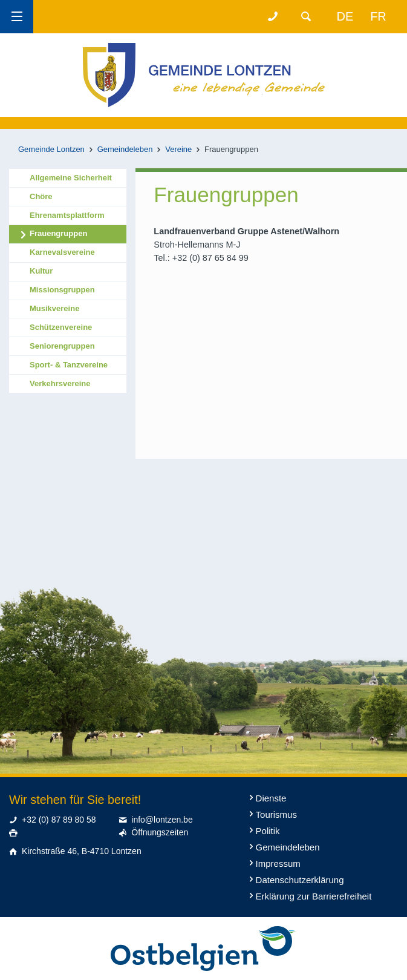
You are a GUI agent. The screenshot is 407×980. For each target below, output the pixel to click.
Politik (268, 831)
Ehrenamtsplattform (67, 215)
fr (378, 16)
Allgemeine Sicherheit (71, 178)
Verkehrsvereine (60, 383)
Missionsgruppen (62, 290)
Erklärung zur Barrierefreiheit (314, 896)
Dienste (271, 798)
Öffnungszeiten (160, 832)
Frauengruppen (58, 233)
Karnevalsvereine (62, 252)
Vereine (178, 149)
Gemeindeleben (125, 149)
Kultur (41, 271)
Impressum (278, 863)
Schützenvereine (61, 327)
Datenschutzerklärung (300, 880)
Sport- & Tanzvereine (69, 365)
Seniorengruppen (62, 346)
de (345, 16)
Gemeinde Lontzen (51, 149)
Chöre (41, 196)
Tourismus (276, 814)
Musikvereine (54, 308)
